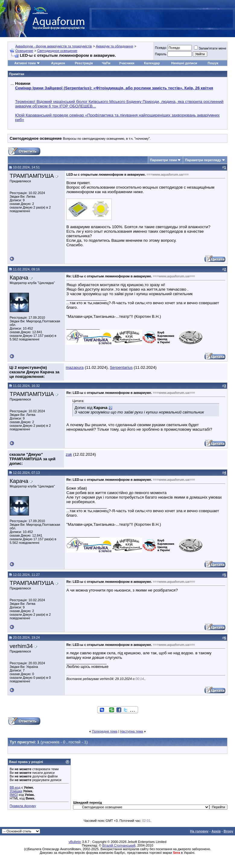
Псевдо (160, 48)
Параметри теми (163, 160)
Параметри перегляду (203, 160)
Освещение (24, 51)
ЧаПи (106, 63)
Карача (19, 278)
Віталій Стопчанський (119, 845)
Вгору (228, 831)
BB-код (15, 787)
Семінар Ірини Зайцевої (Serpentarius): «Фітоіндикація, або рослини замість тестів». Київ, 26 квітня (114, 88)
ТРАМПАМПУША (32, 176)
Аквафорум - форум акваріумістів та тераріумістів (54, 46)
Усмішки (16, 791)
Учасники (127, 63)
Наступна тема (132, 731)
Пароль (160, 54)
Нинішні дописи (184, 63)
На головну (199, 831)
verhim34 (21, 646)
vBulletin (75, 842)
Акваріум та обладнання (115, 46)
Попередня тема (105, 731)
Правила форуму (23, 806)
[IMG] (14, 795)
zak (69, 454)
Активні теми (25, 63)
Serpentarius (121, 367)
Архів (216, 831)
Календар (152, 63)
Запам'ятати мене (210, 48)
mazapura (75, 367)
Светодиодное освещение (57, 51)
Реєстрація (84, 63)
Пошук (213, 63)
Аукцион (58, 63)
